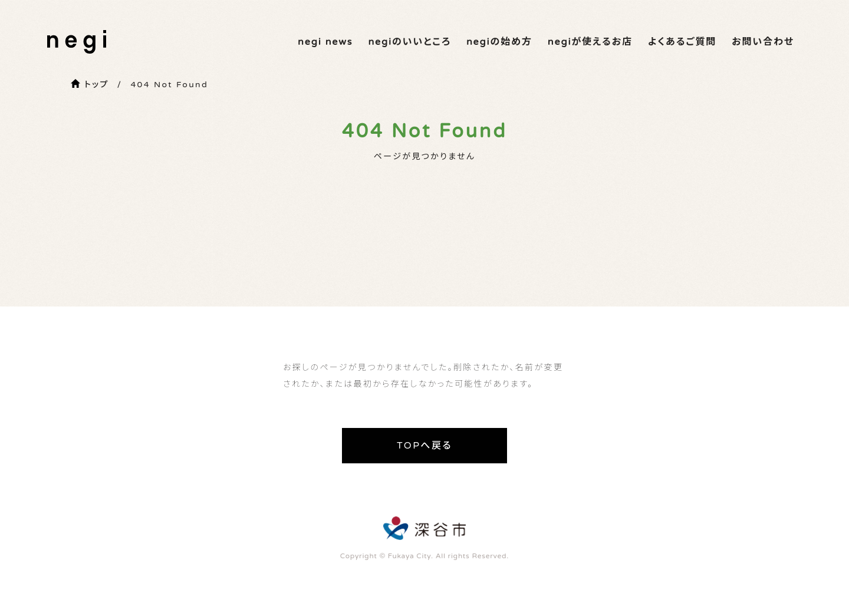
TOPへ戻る (424, 446)
